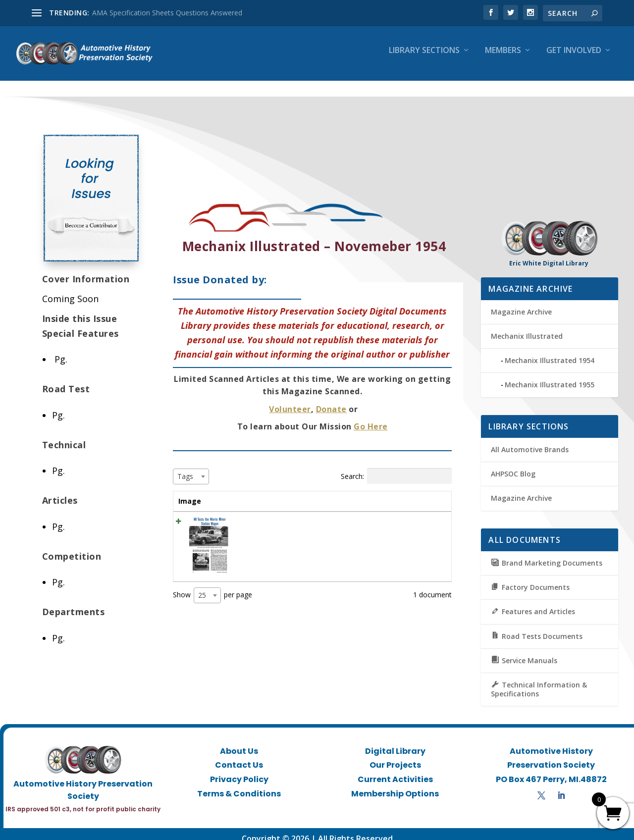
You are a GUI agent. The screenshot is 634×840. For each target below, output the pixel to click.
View (428, 515)
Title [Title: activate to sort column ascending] (236, 492)
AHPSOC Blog (513, 465)
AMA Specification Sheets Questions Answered (167, 13)
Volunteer (290, 400)
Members (503, 58)
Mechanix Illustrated (527, 327)
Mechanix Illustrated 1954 (550, 351)
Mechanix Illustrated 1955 (550, 376)
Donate (331, 400)
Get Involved (574, 58)
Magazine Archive (521, 303)
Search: (396, 467)
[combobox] (191, 468)
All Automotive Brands (530, 441)
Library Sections (424, 58)
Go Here (371, 418)
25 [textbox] (202, 586)
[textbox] (188, 467)
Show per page (212, 586)
